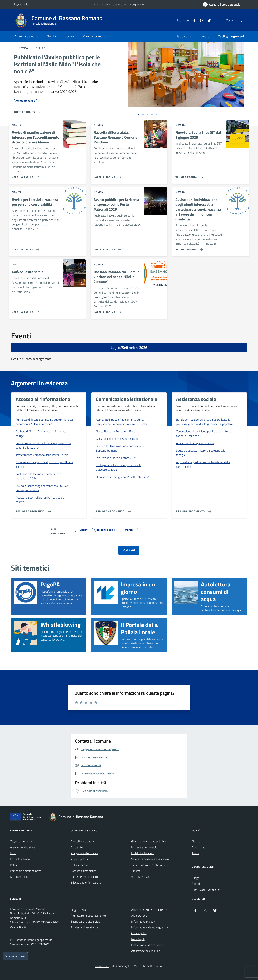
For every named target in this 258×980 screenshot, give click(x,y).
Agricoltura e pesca (82, 841)
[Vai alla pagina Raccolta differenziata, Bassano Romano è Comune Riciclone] (107, 176)
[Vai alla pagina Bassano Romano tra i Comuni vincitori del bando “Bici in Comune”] (107, 311)
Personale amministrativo (26, 871)
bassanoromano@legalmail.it (34, 940)
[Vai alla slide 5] (156, 115)
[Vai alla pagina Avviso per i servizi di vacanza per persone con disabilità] (25, 248)
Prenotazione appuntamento (88, 916)
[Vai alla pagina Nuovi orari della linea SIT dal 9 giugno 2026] (188, 176)
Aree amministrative (22, 847)
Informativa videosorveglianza (150, 927)
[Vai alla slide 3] (147, 115)
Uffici (13, 853)
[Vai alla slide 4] (152, 115)
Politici (14, 865)
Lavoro (205, 36)
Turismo (136, 871)
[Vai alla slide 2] (143, 115)
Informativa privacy (143, 921)
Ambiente (77, 847)
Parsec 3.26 (102, 966)
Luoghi (196, 878)
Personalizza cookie (15, 956)
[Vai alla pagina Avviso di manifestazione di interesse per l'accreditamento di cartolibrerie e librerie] (25, 176)
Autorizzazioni (79, 865)
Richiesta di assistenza (84, 927)
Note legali (138, 939)
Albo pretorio (137, 4)
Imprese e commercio (144, 847)
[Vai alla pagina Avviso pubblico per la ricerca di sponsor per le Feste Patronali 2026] (107, 248)
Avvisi (195, 853)
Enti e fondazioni (20, 859)
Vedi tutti (129, 550)
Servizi (69, 36)
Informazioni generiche (206, 889)
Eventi (196, 884)
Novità (51, 36)
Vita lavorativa (140, 877)
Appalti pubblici (80, 859)
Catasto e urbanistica (84, 871)
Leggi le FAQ (78, 910)
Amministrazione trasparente (110, 4)
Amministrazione (26, 36)
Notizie (196, 841)
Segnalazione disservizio (85, 921)
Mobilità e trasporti (143, 853)
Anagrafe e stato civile (84, 853)
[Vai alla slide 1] (139, 115)
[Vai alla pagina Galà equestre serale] (25, 311)
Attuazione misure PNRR (146, 951)
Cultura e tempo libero (84, 877)
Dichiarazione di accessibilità (148, 945)
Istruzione (184, 36)
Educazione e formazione (86, 882)
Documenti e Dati (21, 877)
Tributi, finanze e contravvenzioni (151, 865)
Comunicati (199, 847)
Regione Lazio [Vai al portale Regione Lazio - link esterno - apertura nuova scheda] (21, 4)
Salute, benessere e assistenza (150, 859)
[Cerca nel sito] (240, 20)
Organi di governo (21, 841)
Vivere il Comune (94, 36)
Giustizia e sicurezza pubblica (149, 841)
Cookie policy (139, 933)
